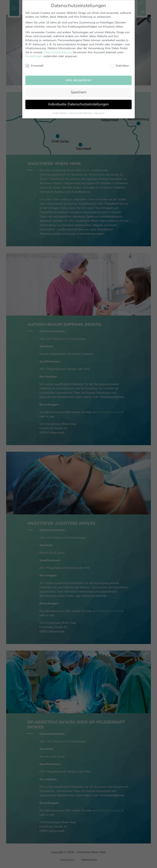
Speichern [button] (79, 87)
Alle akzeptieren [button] (78, 75)
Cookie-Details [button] (60, 108)
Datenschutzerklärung (57, 48)
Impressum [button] (99, 108)
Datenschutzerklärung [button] (81, 108)
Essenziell (34, 61)
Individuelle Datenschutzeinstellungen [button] (78, 100)
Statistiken (119, 61)
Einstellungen (34, 52)
